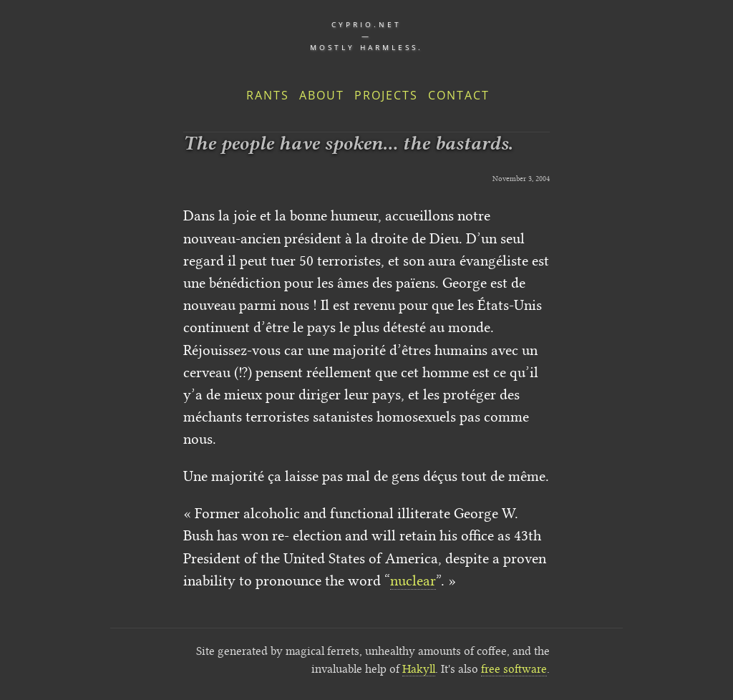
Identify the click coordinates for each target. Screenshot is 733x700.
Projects (386, 95)
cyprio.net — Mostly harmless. (366, 36)
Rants (268, 95)
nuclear (413, 580)
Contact (459, 95)
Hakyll (419, 669)
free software (514, 669)
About (322, 95)
